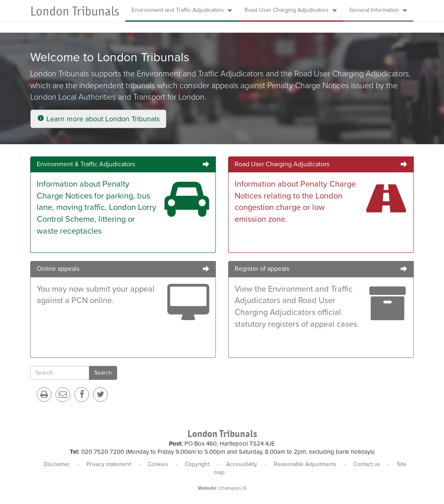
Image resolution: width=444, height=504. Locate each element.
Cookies (158, 464)
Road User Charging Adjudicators (291, 10)
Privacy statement (109, 464)
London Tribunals (75, 11)
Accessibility (242, 464)
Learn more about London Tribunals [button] (98, 119)
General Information (378, 10)
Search (103, 373)
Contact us (367, 464)
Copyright (197, 464)
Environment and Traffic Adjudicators (182, 10)
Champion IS (233, 488)
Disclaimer (57, 464)
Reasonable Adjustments (305, 464)
